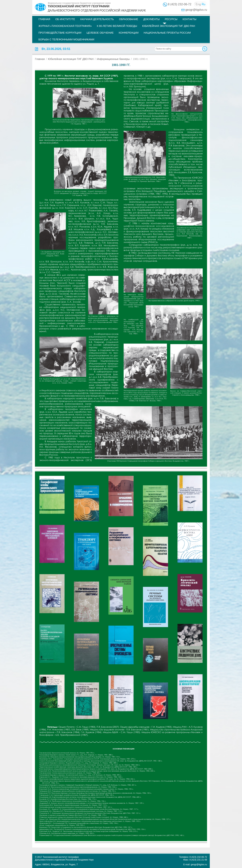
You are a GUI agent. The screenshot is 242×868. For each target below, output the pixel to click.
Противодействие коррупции (60, 33)
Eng (198, 4)
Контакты (189, 19)
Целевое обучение (100, 33)
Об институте (65, 19)
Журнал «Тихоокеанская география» (65, 26)
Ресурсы (171, 19)
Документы (152, 19)
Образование (129, 19)
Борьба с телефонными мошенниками (66, 39)
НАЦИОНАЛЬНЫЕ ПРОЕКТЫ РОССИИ (167, 33)
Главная (44, 19)
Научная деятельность (97, 19)
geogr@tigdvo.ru (196, 10)
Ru (204, 4)
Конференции (129, 33)
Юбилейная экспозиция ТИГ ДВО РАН (169, 26)
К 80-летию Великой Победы (117, 26)
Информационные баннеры (113, 59)
